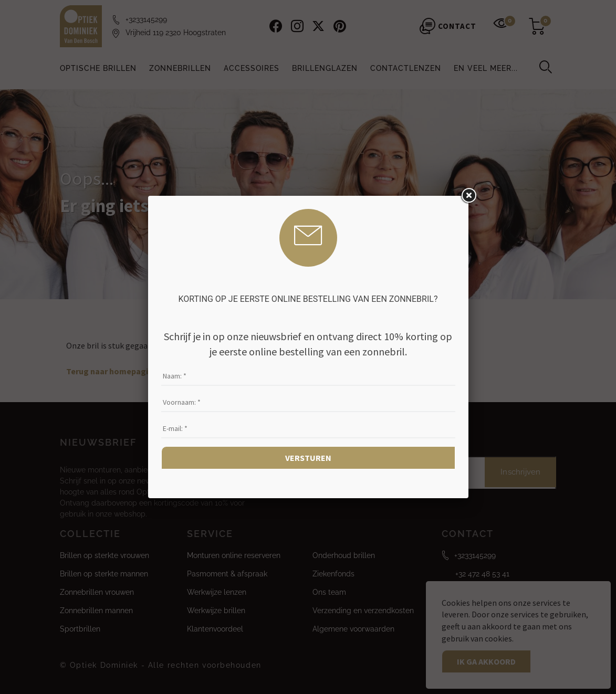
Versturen (308, 458)
